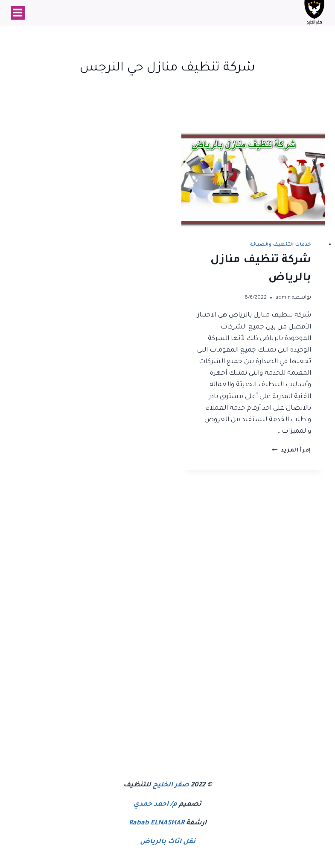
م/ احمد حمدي (155, 805)
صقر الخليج (171, 785)
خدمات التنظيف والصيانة (281, 245)
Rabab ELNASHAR (157, 823)
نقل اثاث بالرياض (168, 842)
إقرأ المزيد (291, 451)
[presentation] (253, 179)
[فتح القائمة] (18, 13)
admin (283, 298)
